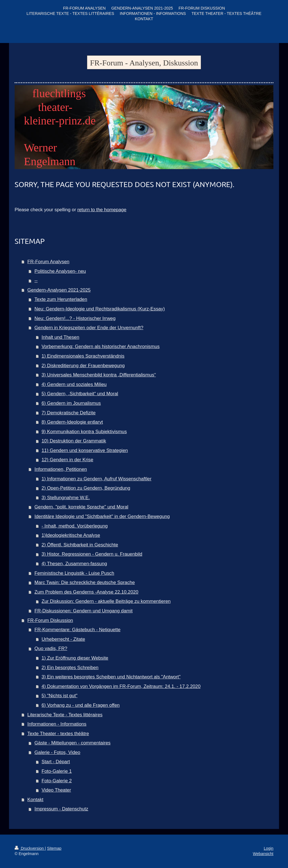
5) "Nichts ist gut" (60, 696)
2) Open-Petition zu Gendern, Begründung (86, 488)
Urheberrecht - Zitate (63, 639)
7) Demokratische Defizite (69, 413)
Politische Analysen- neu (60, 271)
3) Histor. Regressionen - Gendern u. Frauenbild (92, 554)
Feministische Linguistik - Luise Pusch (75, 573)
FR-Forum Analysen (48, 262)
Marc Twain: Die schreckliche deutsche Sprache (85, 582)
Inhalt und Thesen (60, 337)
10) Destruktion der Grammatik (74, 441)
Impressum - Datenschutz (61, 809)
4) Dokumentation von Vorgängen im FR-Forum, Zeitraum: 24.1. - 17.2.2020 (121, 686)
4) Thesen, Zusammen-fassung (74, 564)
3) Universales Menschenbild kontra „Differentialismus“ (99, 375)
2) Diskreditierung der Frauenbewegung (83, 366)
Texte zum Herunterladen (61, 299)
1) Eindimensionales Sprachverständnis (83, 356)
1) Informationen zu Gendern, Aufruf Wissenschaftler (97, 479)
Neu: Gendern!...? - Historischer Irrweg (75, 318)
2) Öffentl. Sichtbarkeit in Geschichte (80, 545)
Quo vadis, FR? (51, 648)
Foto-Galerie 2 (57, 781)
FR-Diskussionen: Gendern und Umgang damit (84, 611)
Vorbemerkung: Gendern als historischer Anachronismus (101, 346)
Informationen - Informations (57, 724)
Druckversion (30, 848)
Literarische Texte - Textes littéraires (65, 715)
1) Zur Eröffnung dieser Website (75, 658)
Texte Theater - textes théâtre (58, 734)
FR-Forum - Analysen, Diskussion (144, 63)
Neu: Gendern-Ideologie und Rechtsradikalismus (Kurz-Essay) (100, 309)
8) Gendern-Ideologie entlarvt (72, 422)
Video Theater (56, 790)
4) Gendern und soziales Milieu (74, 384)
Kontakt (35, 800)
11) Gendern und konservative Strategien (85, 450)
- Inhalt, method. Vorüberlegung (75, 526)
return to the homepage (102, 210)
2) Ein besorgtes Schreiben (70, 668)
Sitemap (54, 848)
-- (36, 280)
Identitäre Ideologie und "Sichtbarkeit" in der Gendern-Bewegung (102, 516)
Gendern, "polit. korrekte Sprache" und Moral (82, 507)
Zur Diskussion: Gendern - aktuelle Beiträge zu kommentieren (106, 601)
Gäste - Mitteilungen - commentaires (73, 743)
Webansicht (263, 854)
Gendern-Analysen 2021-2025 (59, 290)
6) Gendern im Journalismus (71, 403)
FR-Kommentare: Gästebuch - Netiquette (78, 630)
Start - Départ (56, 762)
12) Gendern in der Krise (67, 460)
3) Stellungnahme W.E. (66, 498)
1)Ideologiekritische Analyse (71, 535)
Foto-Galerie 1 (57, 771)
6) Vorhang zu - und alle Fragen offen (81, 705)
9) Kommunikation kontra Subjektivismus (84, 432)
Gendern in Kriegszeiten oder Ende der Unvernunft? (89, 328)
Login (269, 848)
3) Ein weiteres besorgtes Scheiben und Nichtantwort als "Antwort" (111, 677)
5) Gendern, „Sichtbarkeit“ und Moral (80, 394)
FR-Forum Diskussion (50, 620)
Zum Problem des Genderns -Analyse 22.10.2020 (86, 592)
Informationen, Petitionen (61, 469)
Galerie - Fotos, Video (58, 752)
